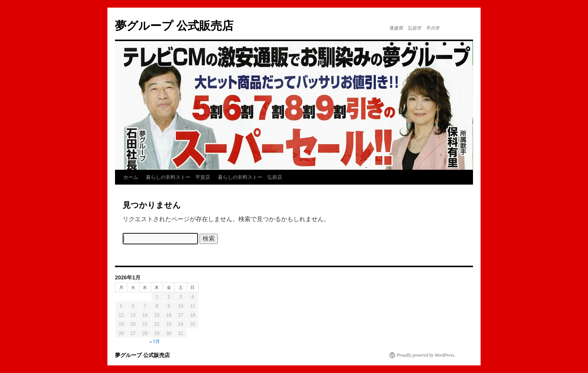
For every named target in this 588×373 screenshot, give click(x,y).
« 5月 (155, 341)
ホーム (131, 177)
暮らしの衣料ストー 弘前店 (250, 177)
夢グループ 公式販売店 (174, 26)
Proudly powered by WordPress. (426, 355)
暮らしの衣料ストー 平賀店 (178, 177)
